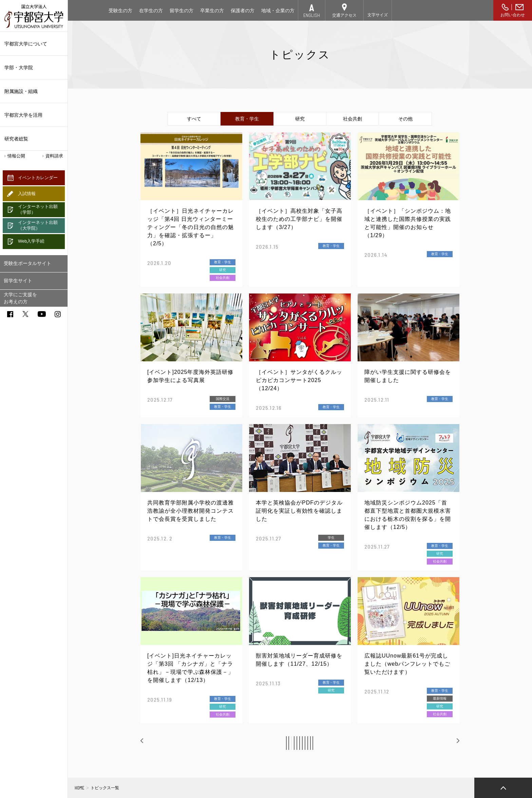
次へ (448, 743)
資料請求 (54, 156)
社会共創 (353, 119)
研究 (300, 119)
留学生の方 (182, 11)
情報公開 (16, 156)
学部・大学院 (34, 68)
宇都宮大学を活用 (34, 115)
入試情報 (27, 194)
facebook (10, 314)
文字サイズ (378, 15)
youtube (42, 314)
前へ (153, 743)
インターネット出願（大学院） (38, 225)
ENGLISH (312, 15)
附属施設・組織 (34, 91)
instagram (58, 314)
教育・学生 (247, 119)
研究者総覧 (16, 139)
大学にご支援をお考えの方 (20, 298)
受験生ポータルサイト (27, 263)
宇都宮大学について (34, 44)
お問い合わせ (513, 15)
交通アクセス (344, 15)
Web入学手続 (31, 241)
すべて (194, 119)
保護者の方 (243, 11)
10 (362, 743)
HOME (80, 788)
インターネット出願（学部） (38, 209)
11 (377, 743)
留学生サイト (18, 281)
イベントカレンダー (38, 178)
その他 (405, 119)
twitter (25, 314)
